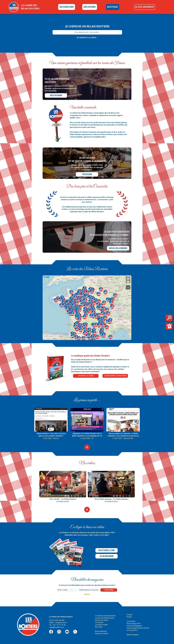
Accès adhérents (101, 631)
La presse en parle (101, 625)
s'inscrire (109, 590)
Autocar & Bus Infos (134, 624)
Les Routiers (131, 621)
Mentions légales (133, 635)
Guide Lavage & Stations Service (138, 628)
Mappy (55, 339)
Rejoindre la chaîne (102, 634)
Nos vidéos (99, 627)
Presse (129, 617)
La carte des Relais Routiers (105, 618)
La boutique (99, 622)
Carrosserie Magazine (134, 626)
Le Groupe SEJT (132, 630)
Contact (130, 615)
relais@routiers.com (57, 627)
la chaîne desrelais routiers (30, 7)
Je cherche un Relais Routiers (105, 616)
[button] (68, 302)
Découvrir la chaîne (102, 620)
